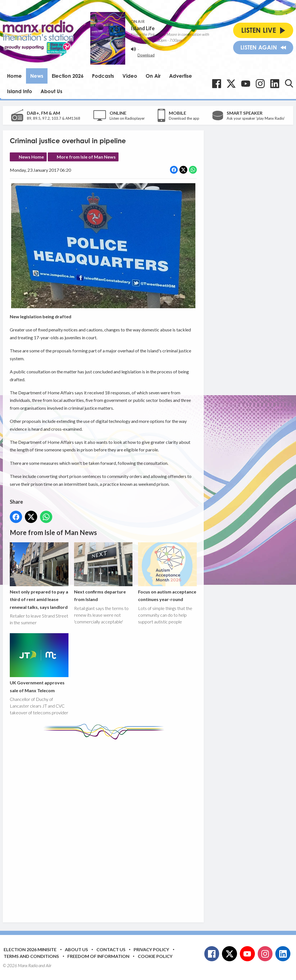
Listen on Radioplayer (127, 118)
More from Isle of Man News (86, 157)
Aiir (49, 965)
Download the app (184, 118)
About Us (51, 91)
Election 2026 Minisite (30, 949)
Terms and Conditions (31, 956)
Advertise (181, 76)
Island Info (20, 91)
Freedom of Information (98, 956)
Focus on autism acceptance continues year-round (167, 572)
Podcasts (103, 76)
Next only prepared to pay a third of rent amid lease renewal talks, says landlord (39, 576)
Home (14, 76)
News (37, 76)
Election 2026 (68, 76)
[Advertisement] (115, 827)
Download (146, 55)
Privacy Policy (151, 949)
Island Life (143, 28)
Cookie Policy (155, 956)
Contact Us (111, 949)
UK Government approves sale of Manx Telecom (39, 663)
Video (130, 76)
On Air (153, 76)
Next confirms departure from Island (103, 572)
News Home (31, 157)
